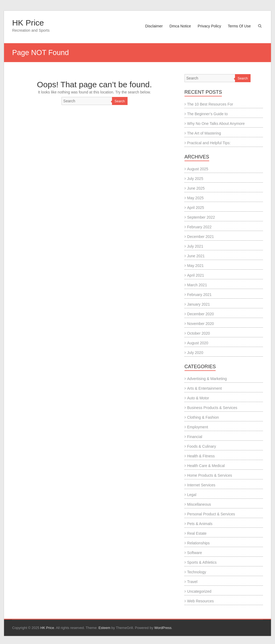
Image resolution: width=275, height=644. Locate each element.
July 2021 (195, 246)
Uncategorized (199, 591)
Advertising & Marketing (207, 379)
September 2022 (201, 217)
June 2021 (196, 256)
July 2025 (195, 179)
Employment (198, 427)
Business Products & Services (212, 408)
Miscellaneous (199, 504)
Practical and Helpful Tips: (209, 143)
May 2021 (195, 266)
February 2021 (199, 295)
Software (195, 553)
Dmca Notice (180, 26)
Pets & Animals (200, 524)
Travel (192, 582)
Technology (197, 572)
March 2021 (197, 285)
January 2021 (199, 304)
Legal (192, 495)
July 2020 (195, 353)
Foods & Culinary (202, 446)
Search (120, 101)
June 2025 (196, 188)
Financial (195, 437)
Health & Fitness (201, 456)
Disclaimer (154, 26)
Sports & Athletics (202, 562)
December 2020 (201, 314)
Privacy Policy (209, 26)
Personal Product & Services (211, 514)
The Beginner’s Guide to (207, 114)
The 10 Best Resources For (210, 104)
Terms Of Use (239, 26)
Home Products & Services (210, 475)
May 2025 (195, 198)
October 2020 (199, 333)
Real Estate (197, 533)
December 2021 (201, 237)
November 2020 (201, 324)
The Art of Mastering (204, 133)
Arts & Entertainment (205, 388)
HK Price (28, 23)
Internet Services (201, 485)
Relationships (198, 543)
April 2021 (196, 275)
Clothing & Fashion (203, 417)
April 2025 (196, 208)
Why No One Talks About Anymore (216, 124)
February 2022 (199, 227)
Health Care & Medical (206, 466)
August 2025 (198, 169)
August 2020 (198, 343)
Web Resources (200, 601)
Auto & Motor (198, 398)
